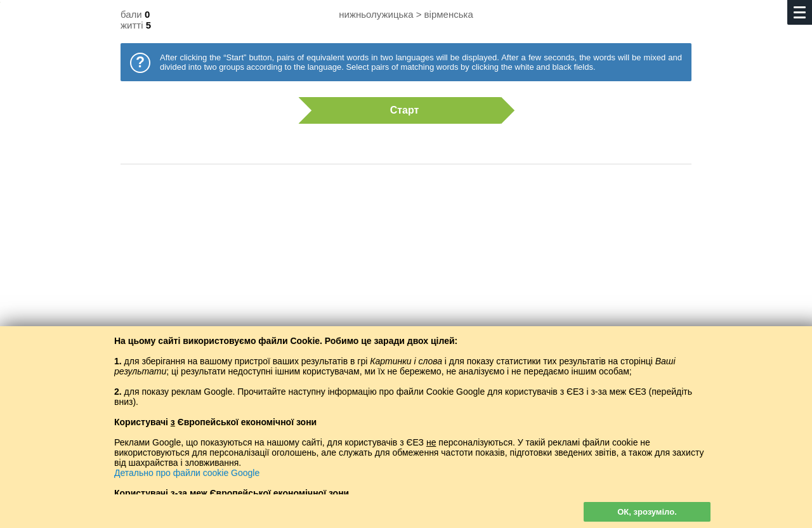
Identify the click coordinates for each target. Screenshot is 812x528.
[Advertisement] (406, 276)
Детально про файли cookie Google (187, 473)
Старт (400, 110)
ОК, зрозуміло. (647, 512)
